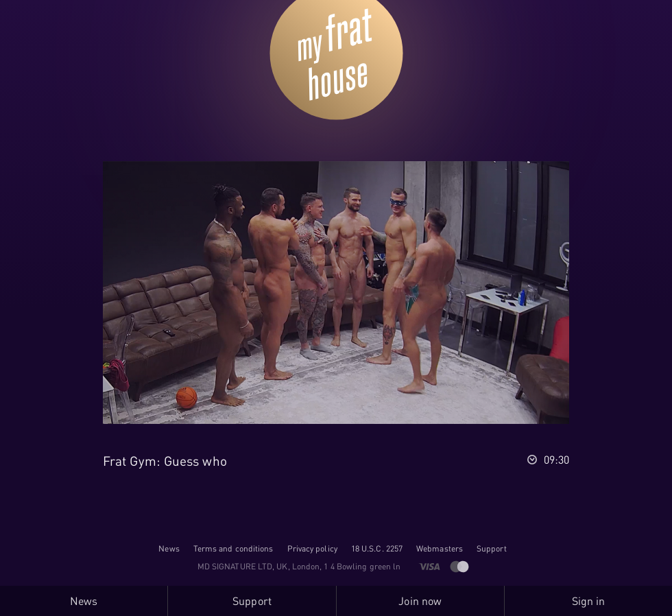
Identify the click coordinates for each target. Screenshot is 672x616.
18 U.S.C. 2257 (377, 548)
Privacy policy (312, 548)
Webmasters (440, 548)
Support (492, 548)
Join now (420, 601)
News (169, 548)
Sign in (589, 601)
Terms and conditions (233, 548)
